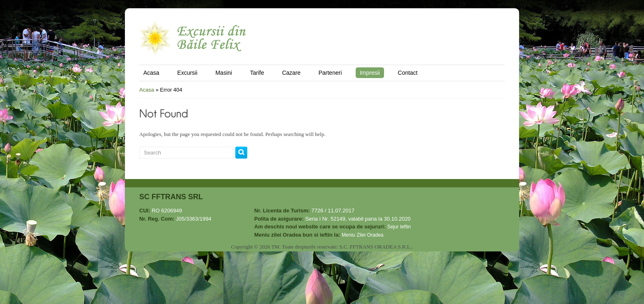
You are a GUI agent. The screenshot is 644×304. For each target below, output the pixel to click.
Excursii (187, 73)
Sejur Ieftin (399, 227)
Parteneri (330, 73)
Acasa (151, 73)
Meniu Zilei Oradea (362, 235)
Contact (408, 73)
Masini (223, 73)
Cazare (291, 73)
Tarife (257, 73)
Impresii (370, 73)
